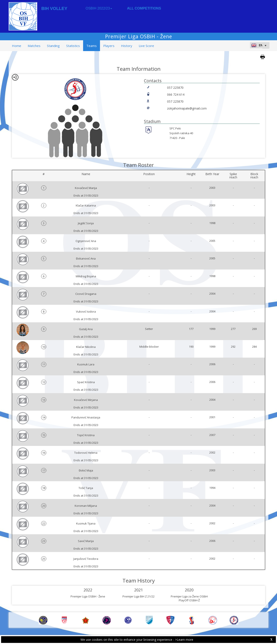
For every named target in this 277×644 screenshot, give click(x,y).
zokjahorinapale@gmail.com (187, 108)
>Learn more (184, 640)
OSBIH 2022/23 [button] (99, 8)
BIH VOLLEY (54, 8)
